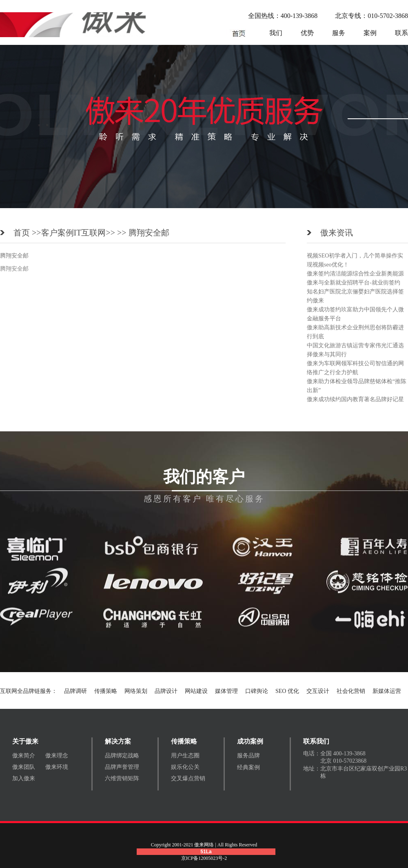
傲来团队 (24, 767)
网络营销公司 (239, 33)
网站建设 (196, 691)
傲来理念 (57, 756)
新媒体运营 (387, 691)
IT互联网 (90, 233)
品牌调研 (75, 691)
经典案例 (248, 767)
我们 (276, 33)
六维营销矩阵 (122, 778)
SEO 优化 (287, 691)
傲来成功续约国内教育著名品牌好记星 (355, 399)
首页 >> (27, 233)
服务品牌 (248, 756)
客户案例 (58, 233)
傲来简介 (24, 756)
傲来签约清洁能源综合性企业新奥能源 (355, 274)
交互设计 (318, 691)
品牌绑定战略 (122, 756)
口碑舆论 (257, 691)
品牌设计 (166, 691)
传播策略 (106, 691)
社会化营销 (351, 691)
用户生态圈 (185, 756)
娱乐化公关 (185, 767)
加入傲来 (24, 778)
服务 (339, 33)
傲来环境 (57, 767)
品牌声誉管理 (122, 767)
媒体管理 (226, 691)
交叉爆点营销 (188, 778)
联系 (401, 33)
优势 (307, 33)
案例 (370, 33)
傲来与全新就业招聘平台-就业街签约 (354, 283)
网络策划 (136, 691)
